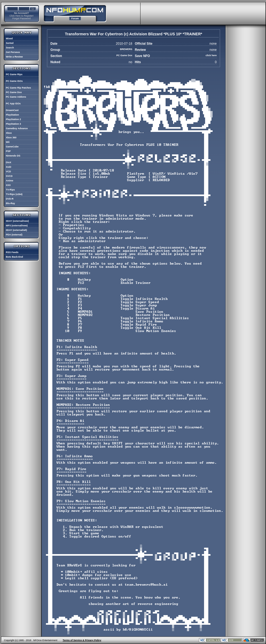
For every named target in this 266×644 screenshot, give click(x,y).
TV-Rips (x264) (14, 194)
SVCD (9, 176)
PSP (8, 151)
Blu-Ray (10, 203)
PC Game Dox (14, 92)
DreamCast (12, 110)
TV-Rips (10, 190)
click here (211, 55)
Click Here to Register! (21, 16)
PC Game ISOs (14, 81)
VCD (8, 172)
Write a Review (14, 57)
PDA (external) (14, 235)
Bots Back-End (14, 257)
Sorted (10, 43)
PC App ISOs (13, 104)
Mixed (9, 39)
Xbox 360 (11, 138)
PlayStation (12, 115)
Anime (10, 181)
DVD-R (10, 199)
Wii (8, 142)
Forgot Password (21, 18)
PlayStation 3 (13, 124)
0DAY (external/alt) (16, 230)
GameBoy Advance (17, 128)
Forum (75, 18)
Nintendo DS (13, 156)
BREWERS (126, 49)
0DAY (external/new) (17, 221)
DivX (9, 162)
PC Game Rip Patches (18, 88)
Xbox (9, 133)
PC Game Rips (14, 74)
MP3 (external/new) (17, 226)
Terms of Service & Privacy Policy (82, 640)
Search (10, 48)
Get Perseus (13, 52)
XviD (9, 167)
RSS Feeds (12, 252)
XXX (8, 185)
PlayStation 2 (13, 119)
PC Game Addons (16, 97)
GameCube (12, 147)
